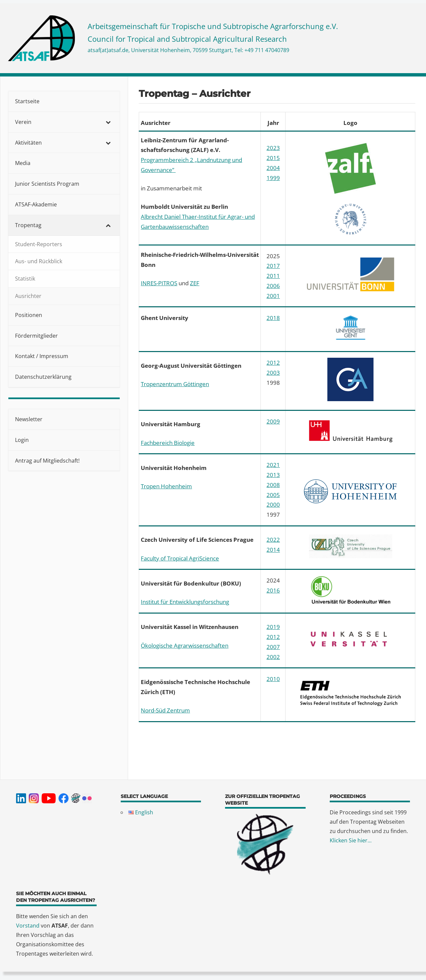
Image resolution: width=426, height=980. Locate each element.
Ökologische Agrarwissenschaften (185, 645)
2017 (273, 266)
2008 (273, 485)
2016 (273, 590)
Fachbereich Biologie (168, 443)
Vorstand (28, 926)
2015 (273, 158)
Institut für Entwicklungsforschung (185, 602)
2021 (273, 465)
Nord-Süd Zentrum (165, 710)
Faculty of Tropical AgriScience (180, 558)
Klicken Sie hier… (351, 840)
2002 (273, 657)
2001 (273, 296)
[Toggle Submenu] (108, 122)
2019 (273, 627)
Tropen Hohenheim (166, 486)
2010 (273, 679)
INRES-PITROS (159, 283)
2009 (273, 421)
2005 (273, 495)
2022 (273, 540)
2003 (273, 373)
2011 (273, 276)
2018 (273, 318)
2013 (273, 475)
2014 (273, 550)
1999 (273, 178)
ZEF (195, 283)
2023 (273, 148)
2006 (273, 286)
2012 (273, 363)
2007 (273, 647)
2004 (273, 168)
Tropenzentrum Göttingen (175, 384)
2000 (273, 505)
